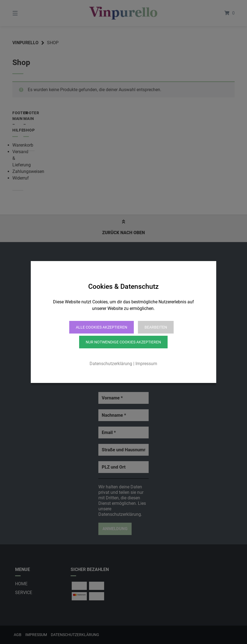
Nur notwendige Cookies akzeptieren (123, 342)
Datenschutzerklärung (111, 364)
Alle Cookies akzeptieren (102, 327)
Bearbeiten (156, 327)
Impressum (146, 364)
